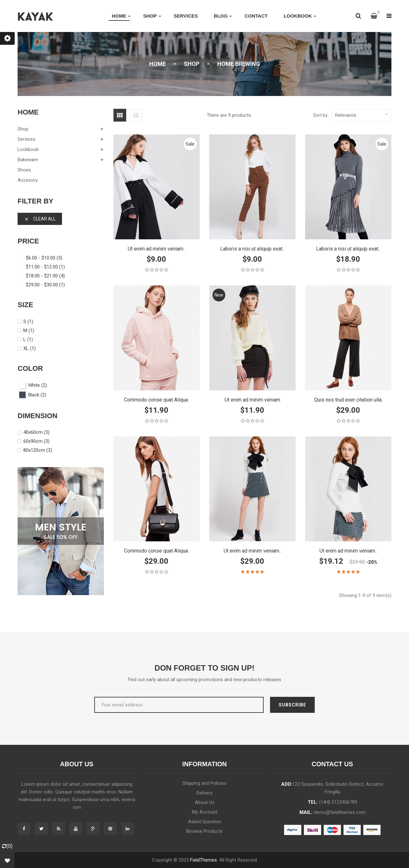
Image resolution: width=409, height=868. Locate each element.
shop (23, 129)
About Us (205, 802)
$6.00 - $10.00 (44, 258)
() (7, 846)
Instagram (127, 829)
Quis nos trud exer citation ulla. (348, 400)
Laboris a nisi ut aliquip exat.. (252, 249)
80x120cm (38, 450)
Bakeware (28, 160)
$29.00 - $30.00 (45, 285)
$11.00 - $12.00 (45, 267)
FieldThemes (204, 860)
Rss (58, 829)
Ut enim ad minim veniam (252, 400)
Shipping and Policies (204, 783)
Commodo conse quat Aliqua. (156, 400)
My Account (205, 812)
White (38, 385)
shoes (24, 170)
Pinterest (110, 829)
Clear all (40, 219)
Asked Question (204, 822)
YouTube (76, 829)
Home (28, 112)
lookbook (28, 149)
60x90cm (36, 441)
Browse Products (204, 831)
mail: (332, 812)
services (27, 139)
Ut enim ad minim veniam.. (157, 249)
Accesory (28, 180)
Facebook (24, 829)
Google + (93, 829)
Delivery (204, 793)
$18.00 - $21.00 (45, 276)
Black (37, 395)
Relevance (362, 114)
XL (30, 348)
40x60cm (36, 432)
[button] (374, 16)
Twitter (41, 829)
